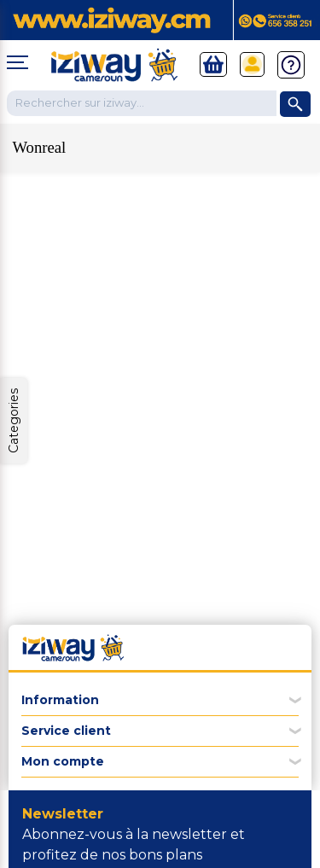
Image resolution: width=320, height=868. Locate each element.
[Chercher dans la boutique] (142, 103)
